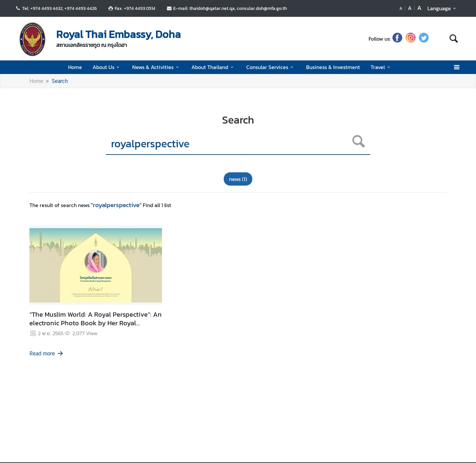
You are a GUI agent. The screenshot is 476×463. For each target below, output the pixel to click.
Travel (381, 67)
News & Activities (157, 67)
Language (443, 8)
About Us (107, 67)
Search (60, 81)
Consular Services (271, 67)
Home (75, 67)
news (238, 179)
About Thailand (213, 67)
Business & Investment (333, 67)
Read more (47, 354)
